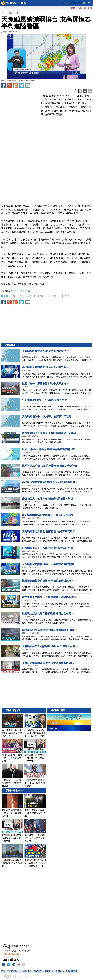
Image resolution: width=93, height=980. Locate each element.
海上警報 (65, 296)
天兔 (30, 296)
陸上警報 (52, 296)
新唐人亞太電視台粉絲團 (21, 291)
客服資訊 (49, 971)
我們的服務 (27, 971)
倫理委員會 (73, 971)
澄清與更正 (60, 971)
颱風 (21, 296)
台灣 (13, 296)
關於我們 (38, 971)
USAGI (40, 296)
